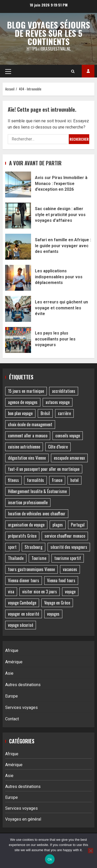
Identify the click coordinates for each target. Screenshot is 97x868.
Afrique (12, 650)
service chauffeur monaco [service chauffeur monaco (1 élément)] (65, 536)
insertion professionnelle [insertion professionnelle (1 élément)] (28, 502)
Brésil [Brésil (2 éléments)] (45, 413)
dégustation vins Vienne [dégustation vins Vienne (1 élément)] (27, 458)
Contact (12, 719)
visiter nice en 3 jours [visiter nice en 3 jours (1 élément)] (40, 592)
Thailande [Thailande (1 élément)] (16, 558)
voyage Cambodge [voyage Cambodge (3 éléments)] (22, 603)
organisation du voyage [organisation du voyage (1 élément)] (26, 525)
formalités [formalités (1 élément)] (35, 480)
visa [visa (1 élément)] (11, 592)
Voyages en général (23, 819)
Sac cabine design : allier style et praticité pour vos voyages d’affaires (18, 216)
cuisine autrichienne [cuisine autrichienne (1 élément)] (24, 447)
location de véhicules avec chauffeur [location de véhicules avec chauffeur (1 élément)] (37, 514)
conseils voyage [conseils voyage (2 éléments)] (68, 436)
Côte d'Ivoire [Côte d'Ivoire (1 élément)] (58, 447)
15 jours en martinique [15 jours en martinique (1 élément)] (26, 391)
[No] (91, 851)
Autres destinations (23, 685)
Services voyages (21, 707)
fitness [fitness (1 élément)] (13, 480)
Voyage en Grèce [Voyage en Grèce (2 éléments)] (57, 603)
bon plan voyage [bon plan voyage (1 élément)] (20, 413)
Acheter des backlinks (88, 71)
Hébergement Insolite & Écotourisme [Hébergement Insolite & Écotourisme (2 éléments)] (37, 491)
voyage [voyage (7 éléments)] (70, 592)
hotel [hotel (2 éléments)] (74, 480)
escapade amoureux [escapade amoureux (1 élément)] (69, 458)
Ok (50, 859)
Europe (12, 696)
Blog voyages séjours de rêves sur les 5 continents (48, 33)
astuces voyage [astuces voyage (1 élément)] (58, 402)
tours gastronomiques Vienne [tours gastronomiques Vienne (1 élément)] (31, 569)
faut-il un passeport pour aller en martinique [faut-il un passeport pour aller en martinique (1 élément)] (44, 469)
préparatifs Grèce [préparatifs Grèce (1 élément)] (22, 536)
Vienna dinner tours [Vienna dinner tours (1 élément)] (24, 580)
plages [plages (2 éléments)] (58, 525)
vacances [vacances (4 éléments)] (70, 569)
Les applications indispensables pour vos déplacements (18, 278)
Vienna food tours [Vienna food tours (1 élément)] (61, 580)
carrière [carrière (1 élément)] (64, 413)
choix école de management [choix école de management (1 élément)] (30, 424)
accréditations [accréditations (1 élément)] (64, 391)
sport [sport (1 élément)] (12, 547)
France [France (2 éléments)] (57, 480)
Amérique (14, 662)
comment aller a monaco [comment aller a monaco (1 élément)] (28, 436)
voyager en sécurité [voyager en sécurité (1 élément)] (24, 614)
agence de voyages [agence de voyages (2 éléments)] (23, 402)
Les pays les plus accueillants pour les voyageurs (18, 340)
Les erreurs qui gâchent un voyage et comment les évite (18, 309)
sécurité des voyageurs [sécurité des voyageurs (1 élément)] (69, 547)
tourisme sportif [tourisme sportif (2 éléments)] (68, 558)
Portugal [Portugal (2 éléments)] (78, 525)
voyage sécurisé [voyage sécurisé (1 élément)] (21, 625)
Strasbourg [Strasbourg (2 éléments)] (33, 547)
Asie (9, 673)
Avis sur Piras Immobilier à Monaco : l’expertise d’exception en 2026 (18, 184)
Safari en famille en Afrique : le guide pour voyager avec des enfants (18, 247)
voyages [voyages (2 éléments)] (53, 614)
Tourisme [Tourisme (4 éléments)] (39, 558)
